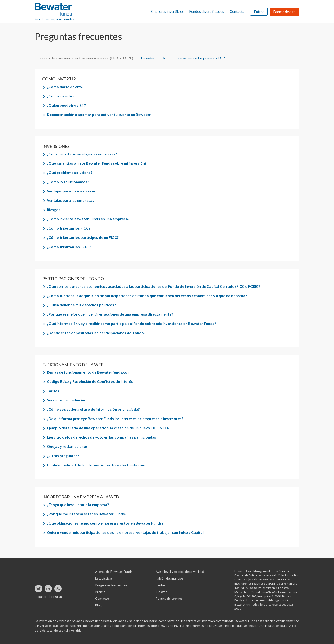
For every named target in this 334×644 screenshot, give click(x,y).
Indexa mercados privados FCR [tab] (200, 58)
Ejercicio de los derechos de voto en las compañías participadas (101, 437)
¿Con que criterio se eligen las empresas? (82, 154)
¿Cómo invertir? (61, 96)
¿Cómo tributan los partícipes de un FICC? (83, 237)
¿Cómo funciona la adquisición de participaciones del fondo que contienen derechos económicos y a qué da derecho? (147, 296)
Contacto (237, 11)
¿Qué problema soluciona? (70, 172)
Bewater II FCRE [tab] (154, 58)
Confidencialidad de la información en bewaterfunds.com (96, 465)
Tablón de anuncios (170, 578)
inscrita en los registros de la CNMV (257, 584)
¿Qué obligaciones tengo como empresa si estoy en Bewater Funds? (105, 523)
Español (40, 597)
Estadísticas (104, 578)
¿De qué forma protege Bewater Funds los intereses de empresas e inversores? (115, 418)
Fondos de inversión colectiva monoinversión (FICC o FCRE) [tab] (86, 58)
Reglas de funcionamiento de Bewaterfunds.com (89, 372)
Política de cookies (169, 598)
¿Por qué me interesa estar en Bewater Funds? (87, 514)
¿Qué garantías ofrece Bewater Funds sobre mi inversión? (97, 163)
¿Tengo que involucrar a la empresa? (78, 505)
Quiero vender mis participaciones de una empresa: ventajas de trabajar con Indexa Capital (125, 532)
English (57, 597)
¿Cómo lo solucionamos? (68, 182)
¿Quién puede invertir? (66, 105)
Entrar (259, 11)
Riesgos (54, 210)
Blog (98, 605)
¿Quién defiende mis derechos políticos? (81, 305)
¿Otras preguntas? (63, 456)
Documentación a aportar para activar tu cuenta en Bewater (99, 114)
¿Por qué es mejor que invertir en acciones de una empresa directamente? (110, 314)
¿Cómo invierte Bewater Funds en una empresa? (88, 219)
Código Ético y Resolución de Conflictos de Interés (90, 381)
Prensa (100, 592)
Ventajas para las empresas (71, 200)
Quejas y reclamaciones (67, 446)
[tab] (169, 87)
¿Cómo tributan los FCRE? (69, 247)
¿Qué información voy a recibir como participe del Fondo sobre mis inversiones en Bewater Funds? (132, 323)
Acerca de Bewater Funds (114, 572)
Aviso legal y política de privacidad (180, 572)
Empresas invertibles (167, 11)
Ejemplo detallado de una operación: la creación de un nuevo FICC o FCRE (109, 428)
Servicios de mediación (67, 400)
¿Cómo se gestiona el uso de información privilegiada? (93, 409)
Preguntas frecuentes (111, 585)
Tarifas (53, 391)
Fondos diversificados (207, 11)
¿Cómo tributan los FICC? (69, 228)
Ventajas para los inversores (71, 191)
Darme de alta (284, 11)
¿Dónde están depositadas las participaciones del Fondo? (96, 333)
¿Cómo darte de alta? (65, 87)
